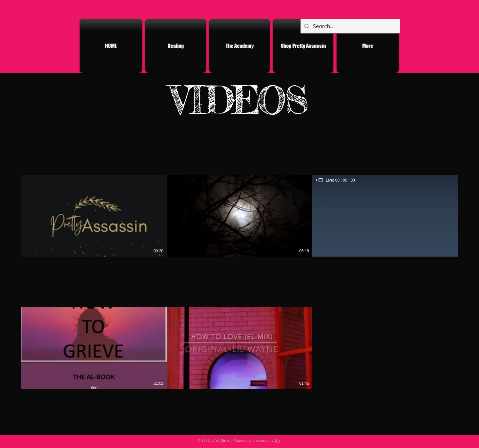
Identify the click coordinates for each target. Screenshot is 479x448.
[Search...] (350, 26)
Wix (278, 441)
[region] (335, 180)
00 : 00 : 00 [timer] (345, 180)
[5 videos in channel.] (239, 299)
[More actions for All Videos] (30, 166)
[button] (30, 166)
